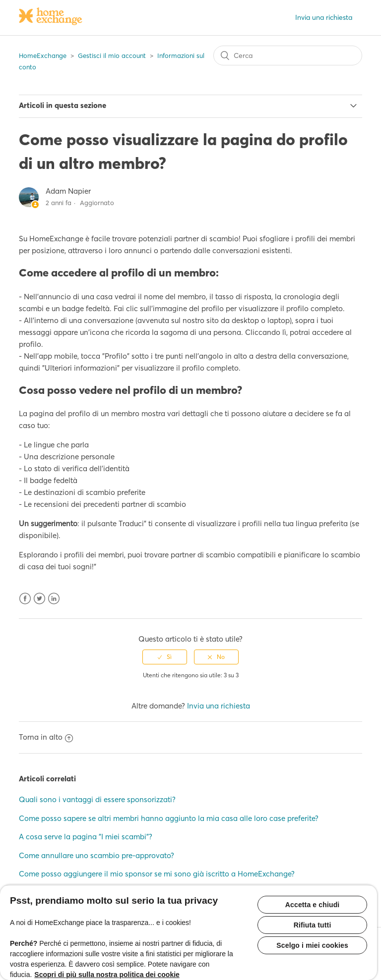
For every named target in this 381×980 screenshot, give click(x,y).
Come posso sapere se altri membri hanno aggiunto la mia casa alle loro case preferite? (169, 818)
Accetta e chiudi (313, 905)
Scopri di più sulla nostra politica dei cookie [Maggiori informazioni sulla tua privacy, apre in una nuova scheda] (107, 975)
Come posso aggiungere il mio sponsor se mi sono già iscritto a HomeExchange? (157, 874)
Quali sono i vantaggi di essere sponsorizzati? (97, 799)
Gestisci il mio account (112, 55)
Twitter (39, 599)
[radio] (165, 657)
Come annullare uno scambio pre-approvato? (96, 855)
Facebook (25, 599)
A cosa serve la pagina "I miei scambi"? (86, 837)
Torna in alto (46, 737)
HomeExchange (43, 55)
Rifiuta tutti (313, 925)
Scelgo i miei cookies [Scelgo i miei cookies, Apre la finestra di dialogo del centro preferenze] (312, 945)
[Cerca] (288, 55)
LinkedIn (54, 599)
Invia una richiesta (324, 17)
